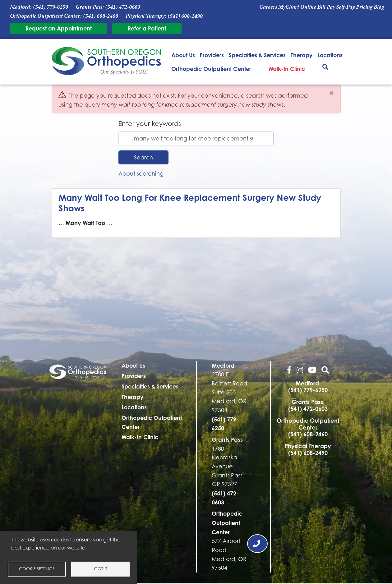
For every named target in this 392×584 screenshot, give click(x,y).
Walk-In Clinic (287, 69)
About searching (141, 174)
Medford (223, 366)
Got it (101, 569)
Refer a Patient (147, 28)
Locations (330, 55)
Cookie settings (37, 569)
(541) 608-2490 (185, 16)
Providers (212, 55)
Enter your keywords (150, 124)
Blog (379, 7)
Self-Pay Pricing (354, 7)
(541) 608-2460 (101, 16)
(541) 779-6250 (51, 7)
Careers (268, 7)
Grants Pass (227, 439)
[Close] (331, 93)
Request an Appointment (59, 28)
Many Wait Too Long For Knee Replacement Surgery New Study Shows (190, 203)
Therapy (302, 55)
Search (143, 157)
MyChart (289, 7)
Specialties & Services (257, 55)
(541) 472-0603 (123, 7)
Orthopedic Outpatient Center (211, 69)
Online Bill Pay (318, 7)
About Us (183, 55)
